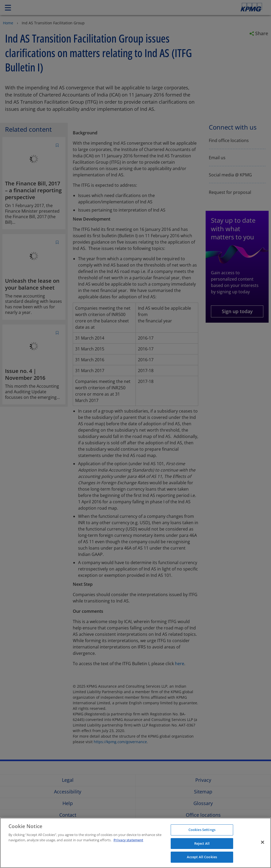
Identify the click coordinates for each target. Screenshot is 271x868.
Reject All (202, 843)
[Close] (263, 842)
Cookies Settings (202, 830)
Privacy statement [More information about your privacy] (128, 840)
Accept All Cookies (202, 857)
